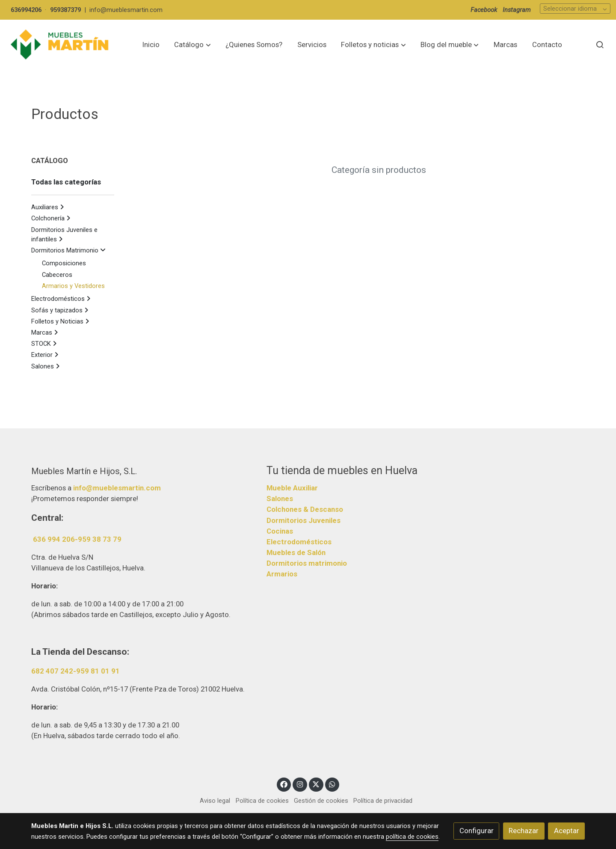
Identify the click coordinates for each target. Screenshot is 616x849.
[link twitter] (316, 784)
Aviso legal (215, 801)
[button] (193, 45)
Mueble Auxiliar (292, 488)
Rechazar (524, 831)
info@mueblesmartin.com (126, 10)
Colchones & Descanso (305, 509)
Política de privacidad (383, 801)
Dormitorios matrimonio (307, 563)
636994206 (26, 10)
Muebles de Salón (296, 552)
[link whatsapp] (332, 784)
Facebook (484, 10)
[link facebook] (284, 784)
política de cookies (412, 837)
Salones (280, 499)
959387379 (65, 10)
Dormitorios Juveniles (304, 520)
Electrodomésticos (299, 542)
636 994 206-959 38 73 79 (77, 539)
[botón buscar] (600, 45)
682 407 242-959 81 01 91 (76, 671)
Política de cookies (262, 801)
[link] (60, 45)
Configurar (477, 831)
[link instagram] (300, 784)
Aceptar (567, 831)
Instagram (517, 10)
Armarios (282, 574)
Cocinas (280, 531)
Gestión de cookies (321, 801)
